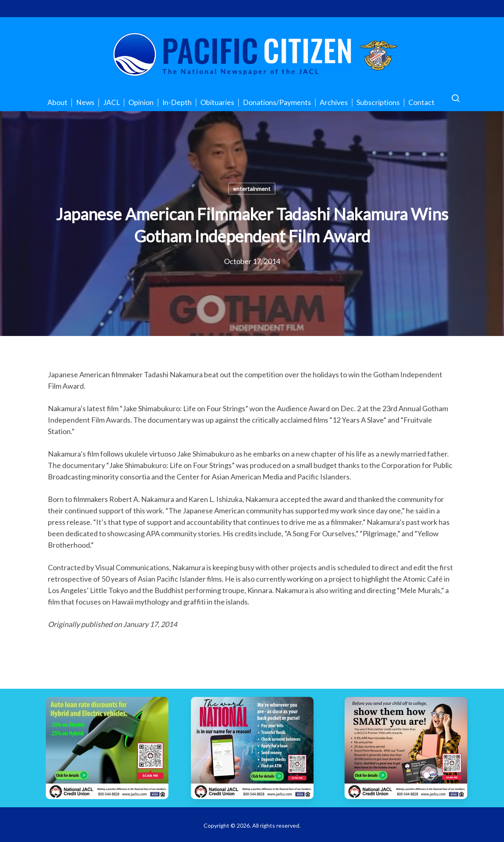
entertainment (252, 189)
